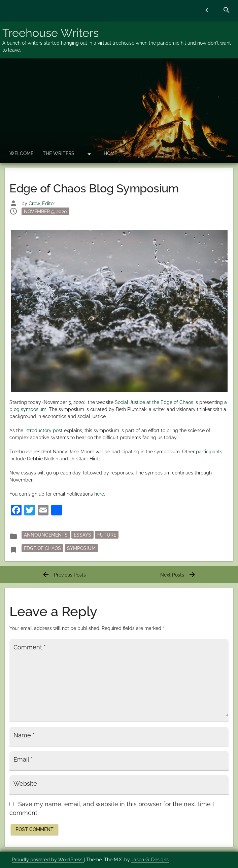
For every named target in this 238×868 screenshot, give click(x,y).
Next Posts (178, 575)
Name (24, 735)
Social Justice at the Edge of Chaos (154, 402)
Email (23, 760)
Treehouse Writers (50, 33)
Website (25, 784)
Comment (30, 647)
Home (110, 153)
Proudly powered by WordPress (48, 860)
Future (107, 535)
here (99, 494)
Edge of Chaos (42, 548)
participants (209, 452)
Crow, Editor (42, 203)
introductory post (44, 430)
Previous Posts (64, 575)
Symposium (81, 548)
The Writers (59, 153)
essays (82, 535)
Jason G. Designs (150, 860)
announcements (46, 535)
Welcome (21, 153)
